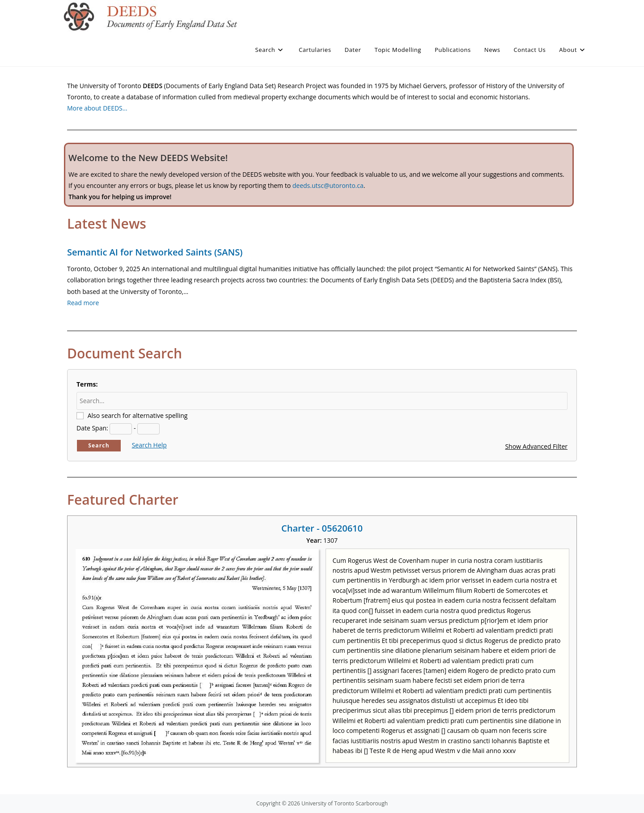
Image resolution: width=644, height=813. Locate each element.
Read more (83, 303)
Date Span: (92, 428)
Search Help (149, 445)
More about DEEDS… (97, 108)
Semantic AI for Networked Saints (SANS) (155, 252)
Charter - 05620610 (322, 528)
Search (99, 445)
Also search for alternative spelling (138, 415)
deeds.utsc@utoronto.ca (328, 185)
